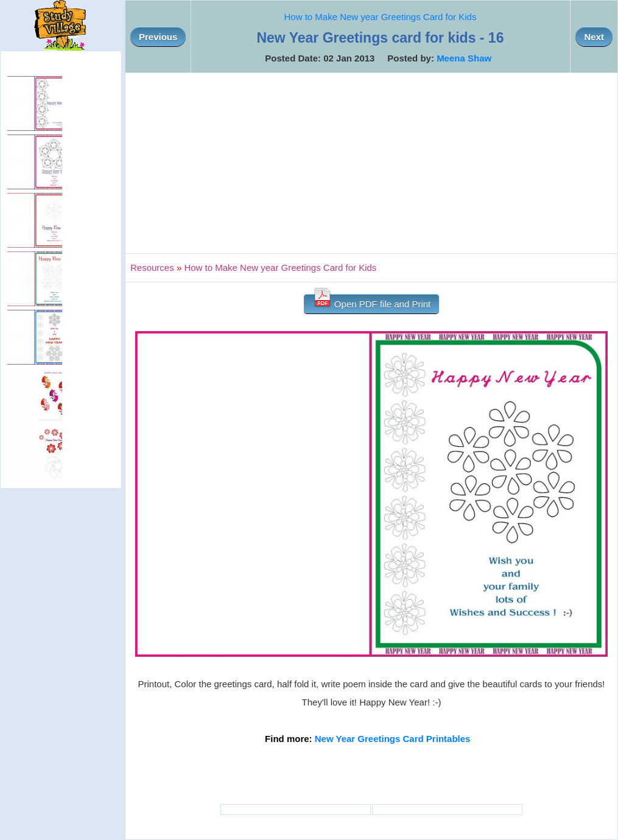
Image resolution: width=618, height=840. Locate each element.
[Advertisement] (371, 163)
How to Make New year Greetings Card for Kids (380, 17)
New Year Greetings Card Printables (393, 739)
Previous (158, 37)
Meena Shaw (464, 58)
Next (594, 37)
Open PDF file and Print (372, 302)
